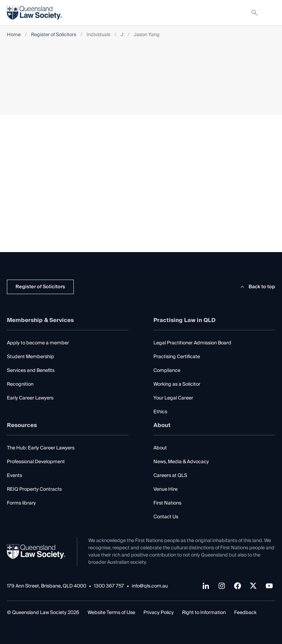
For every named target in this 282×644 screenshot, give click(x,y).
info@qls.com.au (150, 586)
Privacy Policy (159, 613)
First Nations (167, 503)
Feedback (245, 613)
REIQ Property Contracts (34, 489)
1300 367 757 (109, 586)
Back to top (257, 287)
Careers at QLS (170, 476)
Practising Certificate (177, 357)
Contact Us (166, 517)
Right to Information (204, 613)
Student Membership (31, 357)
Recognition (20, 384)
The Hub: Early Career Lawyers (41, 448)
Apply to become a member (38, 343)
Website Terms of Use (111, 613)
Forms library (21, 503)
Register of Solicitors (54, 35)
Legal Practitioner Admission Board (192, 343)
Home (14, 35)
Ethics (160, 412)
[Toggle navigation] (270, 13)
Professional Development (36, 462)
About (160, 448)
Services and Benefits (31, 371)
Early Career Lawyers (30, 398)
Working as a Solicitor (177, 384)
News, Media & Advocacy (181, 462)
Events (14, 476)
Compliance (167, 371)
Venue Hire (165, 489)
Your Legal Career (173, 398)
